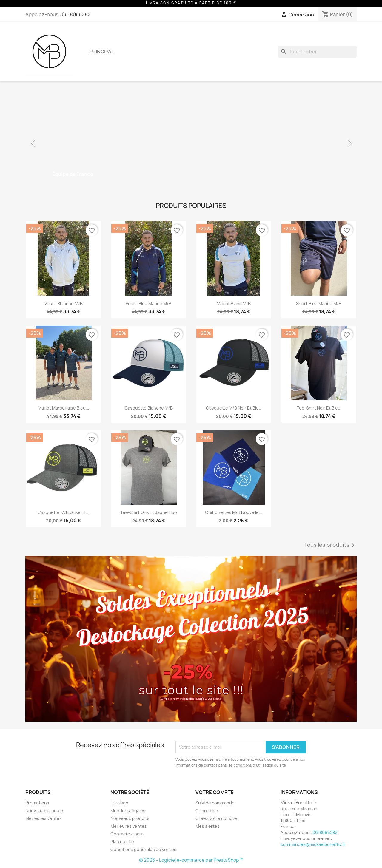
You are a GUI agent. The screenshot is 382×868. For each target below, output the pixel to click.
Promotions (37, 803)
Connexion (207, 811)
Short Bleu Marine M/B (319, 304)
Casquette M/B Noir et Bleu (234, 408)
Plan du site (122, 842)
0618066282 (76, 14)
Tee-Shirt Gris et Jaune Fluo (149, 512)
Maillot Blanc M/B (234, 304)
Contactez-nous (128, 834)
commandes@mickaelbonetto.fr (313, 844)
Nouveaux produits (45, 811)
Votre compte (215, 792)
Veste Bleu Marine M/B (148, 304)
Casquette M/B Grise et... (64, 512)
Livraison (119, 803)
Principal (102, 52)
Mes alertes (208, 826)
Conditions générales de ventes (143, 849)
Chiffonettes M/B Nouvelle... (234, 512)
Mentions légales (128, 811)
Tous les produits (330, 545)
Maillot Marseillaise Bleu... (64, 408)
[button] (50, 140)
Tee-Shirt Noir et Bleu (319, 408)
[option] (191, 140)
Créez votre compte (216, 818)
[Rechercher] (317, 52)
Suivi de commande (215, 803)
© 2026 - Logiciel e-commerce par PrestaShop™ (191, 860)
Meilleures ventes (44, 818)
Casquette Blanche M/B (149, 408)
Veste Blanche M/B (64, 304)
